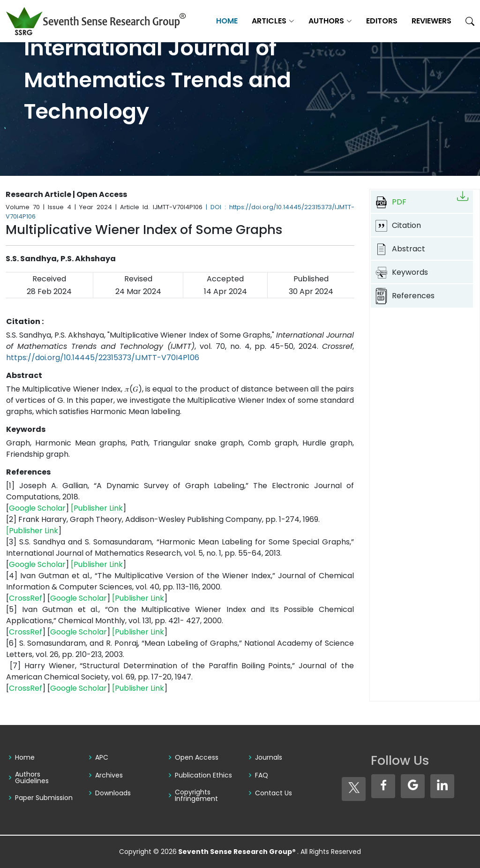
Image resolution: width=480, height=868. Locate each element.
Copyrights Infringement (196, 795)
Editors (382, 21)
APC (102, 757)
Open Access (197, 757)
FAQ (262, 775)
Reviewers (431, 21)
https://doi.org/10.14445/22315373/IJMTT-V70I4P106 (103, 358)
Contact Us (274, 793)
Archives (109, 775)
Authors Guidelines (32, 777)
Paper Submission (44, 798)
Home (227, 21)
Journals (269, 757)
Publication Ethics (203, 775)
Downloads (113, 793)
